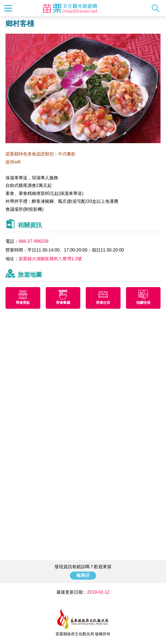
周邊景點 (23, 303)
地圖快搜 (143, 303)
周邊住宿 (103, 303)
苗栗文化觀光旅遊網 (70, 8)
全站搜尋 (157, 8)
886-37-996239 (34, 241)
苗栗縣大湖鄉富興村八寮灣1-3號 (50, 259)
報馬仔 (83, 575)
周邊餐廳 (63, 303)
